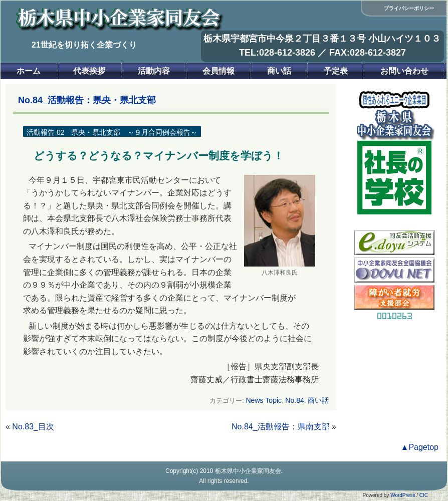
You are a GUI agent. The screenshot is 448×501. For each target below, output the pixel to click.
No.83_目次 (33, 427)
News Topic (264, 400)
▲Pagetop (420, 447)
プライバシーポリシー (409, 8)
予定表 (336, 71)
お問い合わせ (404, 71)
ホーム (29, 71)
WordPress (403, 495)
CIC (424, 495)
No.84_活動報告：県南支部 (281, 427)
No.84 (295, 400)
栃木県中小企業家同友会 (248, 471)
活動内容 (154, 71)
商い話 (279, 71)
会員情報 (218, 71)
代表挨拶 (89, 71)
